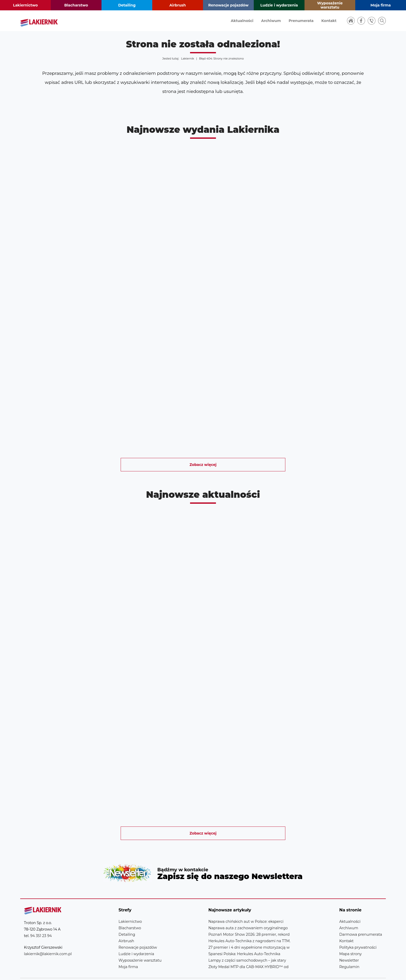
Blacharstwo (76, 5)
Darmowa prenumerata (361, 918)
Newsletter (203, 865)
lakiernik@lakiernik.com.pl (48, 938)
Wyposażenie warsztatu (330, 5)
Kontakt (329, 21)
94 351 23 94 (41, 919)
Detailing (127, 5)
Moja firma (381, 5)
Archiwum (271, 21)
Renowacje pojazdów (228, 5)
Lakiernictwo (25, 5)
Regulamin (349, 950)
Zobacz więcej (203, 465)
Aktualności (242, 21)
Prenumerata (301, 21)
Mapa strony (350, 938)
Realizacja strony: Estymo (346, 971)
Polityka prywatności (358, 931)
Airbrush (177, 5)
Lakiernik (187, 58)
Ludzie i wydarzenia (279, 5)
